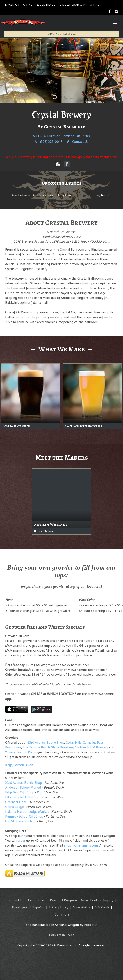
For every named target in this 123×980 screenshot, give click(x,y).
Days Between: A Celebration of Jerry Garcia (42, 195)
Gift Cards (102, 907)
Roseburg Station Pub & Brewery (84, 747)
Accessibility (81, 907)
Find (95, 5)
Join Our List (37, 900)
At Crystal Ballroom (62, 127)
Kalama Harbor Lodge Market (28, 812)
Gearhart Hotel (16, 802)
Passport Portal (18, 5)
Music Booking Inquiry (97, 900)
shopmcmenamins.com (81, 845)
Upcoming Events (62, 183)
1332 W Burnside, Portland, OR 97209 (62, 136)
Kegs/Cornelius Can (19, 765)
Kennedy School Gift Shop (24, 816)
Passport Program (63, 900)
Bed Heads (46, 5)
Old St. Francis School (21, 821)
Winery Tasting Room (21, 752)
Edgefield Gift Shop (20, 792)
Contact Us (77, 142)
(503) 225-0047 (49, 142)
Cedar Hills (74, 743)
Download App (73, 5)
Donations (62, 914)
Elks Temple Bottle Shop (41, 747)
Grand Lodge (15, 807)
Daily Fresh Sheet (61, 935)
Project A (91, 925)
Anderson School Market (23, 787)
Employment (21, 907)
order (21, 841)
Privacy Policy (58, 907)
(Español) (39, 907)
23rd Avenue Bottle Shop (46, 743)
